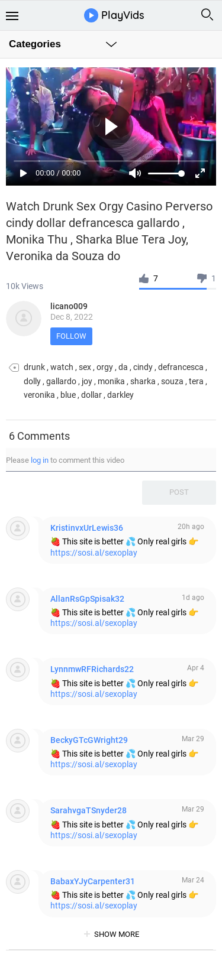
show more (117, 934)
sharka (143, 381)
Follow (71, 336)
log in (40, 460)
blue (68, 395)
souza (172, 381)
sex (85, 367)
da (123, 367)
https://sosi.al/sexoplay (94, 553)
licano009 (69, 306)
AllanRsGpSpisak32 (87, 599)
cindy (143, 367)
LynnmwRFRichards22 (92, 669)
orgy (105, 367)
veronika (39, 395)
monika (111, 381)
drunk (34, 367)
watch (62, 367)
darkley (120, 395)
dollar (91, 395)
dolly (32, 381)
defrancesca (181, 367)
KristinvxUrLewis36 (87, 528)
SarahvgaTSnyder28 (89, 810)
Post (179, 492)
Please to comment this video (65, 460)
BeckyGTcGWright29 (89, 740)
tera (196, 381)
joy (87, 381)
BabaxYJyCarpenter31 (93, 881)
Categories (35, 44)
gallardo (61, 381)
